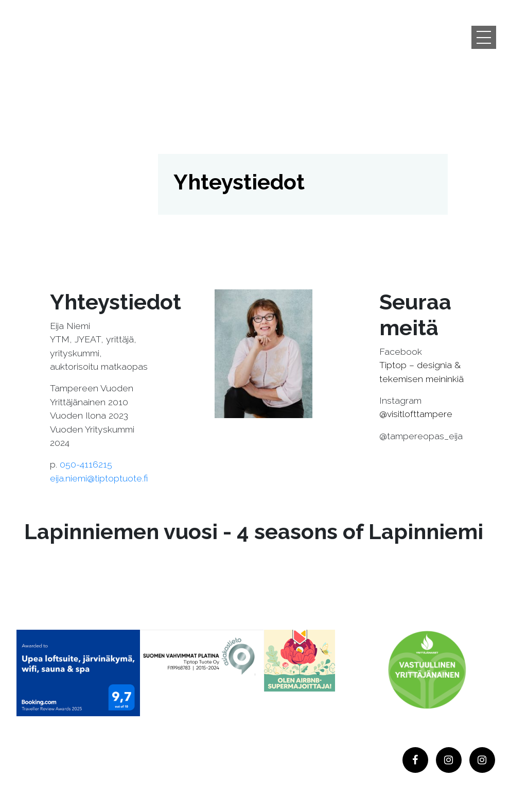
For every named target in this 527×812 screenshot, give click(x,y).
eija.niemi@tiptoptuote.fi (99, 478)
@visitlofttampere (416, 414)
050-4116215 (86, 464)
